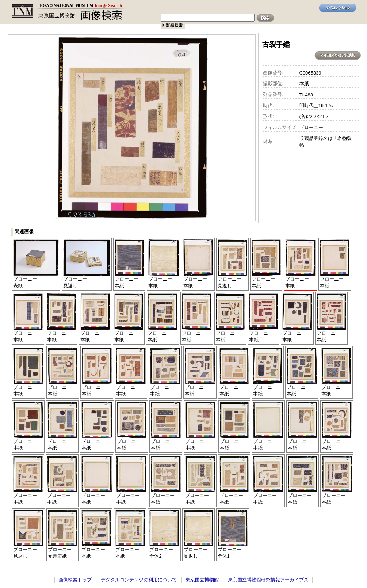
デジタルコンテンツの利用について (139, 580)
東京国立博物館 (202, 580)
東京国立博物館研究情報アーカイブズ (268, 580)
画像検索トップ (75, 580)
